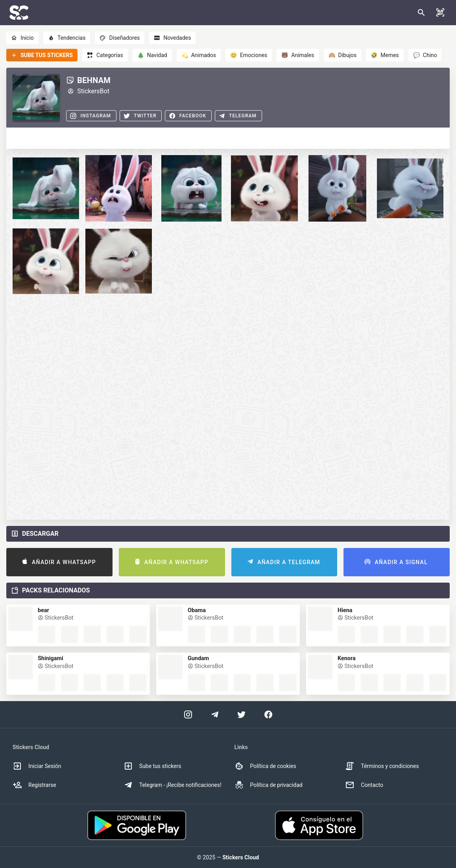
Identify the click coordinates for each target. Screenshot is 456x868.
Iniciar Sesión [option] (37, 766)
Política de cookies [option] (265, 766)
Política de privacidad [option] (269, 785)
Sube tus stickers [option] (152, 766)
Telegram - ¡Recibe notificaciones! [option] (173, 785)
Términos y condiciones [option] (382, 766)
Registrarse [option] (34, 785)
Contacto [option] (364, 785)
